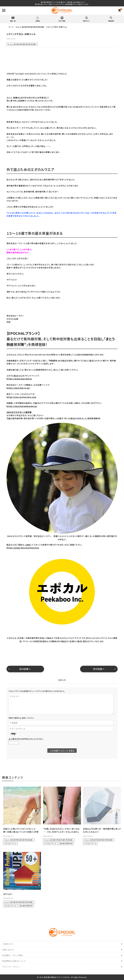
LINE (28, 545)
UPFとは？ (8, 894)
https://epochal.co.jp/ (18, 388)
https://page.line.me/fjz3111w (23, 548)
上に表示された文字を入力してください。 (26, 739)
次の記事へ (99, 669)
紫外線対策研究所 (66, 843)
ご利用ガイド (8, 944)
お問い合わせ (8, 950)
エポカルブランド (10, 843)
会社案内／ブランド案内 (13, 955)
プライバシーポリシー (11, 967)
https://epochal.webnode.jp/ (22, 406)
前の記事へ (25, 669)
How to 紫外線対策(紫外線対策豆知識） (22, 44)
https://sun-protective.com (21, 397)
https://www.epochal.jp (19, 379)
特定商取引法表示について (14, 961)
